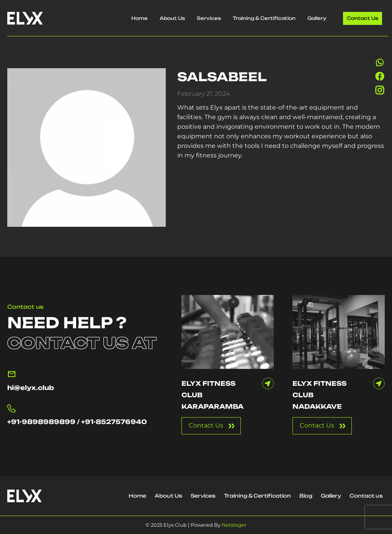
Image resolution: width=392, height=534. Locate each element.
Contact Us (206, 425)
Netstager (234, 525)
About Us (172, 18)
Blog (306, 496)
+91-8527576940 (114, 422)
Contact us (363, 18)
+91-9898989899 (41, 422)
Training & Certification (264, 18)
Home (140, 18)
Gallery (317, 18)
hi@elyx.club (31, 388)
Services (209, 18)
